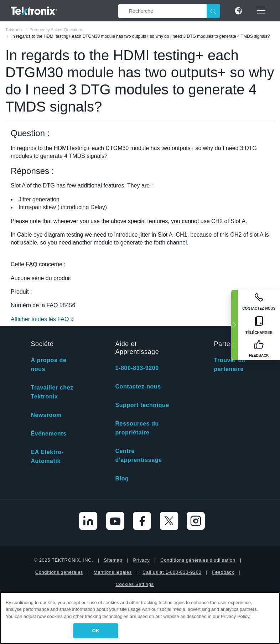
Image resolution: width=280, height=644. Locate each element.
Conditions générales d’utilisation (198, 560)
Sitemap (113, 560)
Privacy (141, 560)
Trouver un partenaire (230, 365)
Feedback (223, 572)
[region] (140, 618)
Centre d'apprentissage (138, 455)
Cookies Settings (134, 584)
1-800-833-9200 (137, 368)
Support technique (142, 405)
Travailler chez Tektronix (52, 392)
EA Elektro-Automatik (47, 457)
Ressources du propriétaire (137, 428)
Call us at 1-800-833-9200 (172, 572)
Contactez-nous (138, 387)
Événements (48, 434)
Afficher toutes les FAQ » (42, 319)
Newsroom (46, 415)
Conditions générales (59, 572)
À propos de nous (48, 365)
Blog (122, 478)
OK (96, 631)
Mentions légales (113, 572)
